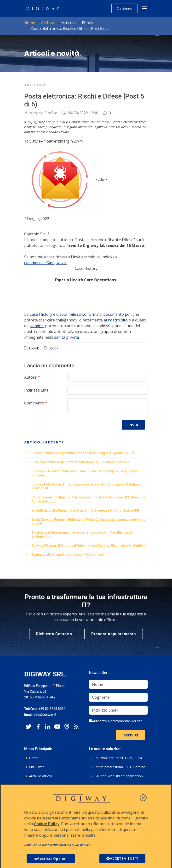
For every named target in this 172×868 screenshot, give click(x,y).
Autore (32, 377)
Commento (36, 403)
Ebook (53, 348)
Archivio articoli (41, 776)
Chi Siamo (124, 8)
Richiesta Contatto (54, 634)
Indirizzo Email (37, 390)
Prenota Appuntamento (114, 634)
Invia (133, 425)
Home (30, 23)
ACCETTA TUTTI (122, 859)
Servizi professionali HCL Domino (120, 767)
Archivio (48, 23)
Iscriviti (130, 735)
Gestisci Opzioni (51, 859)
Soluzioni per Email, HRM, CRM (118, 758)
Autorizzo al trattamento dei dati (116, 721)
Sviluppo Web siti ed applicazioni (119, 776)
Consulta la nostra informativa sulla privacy (58, 845)
